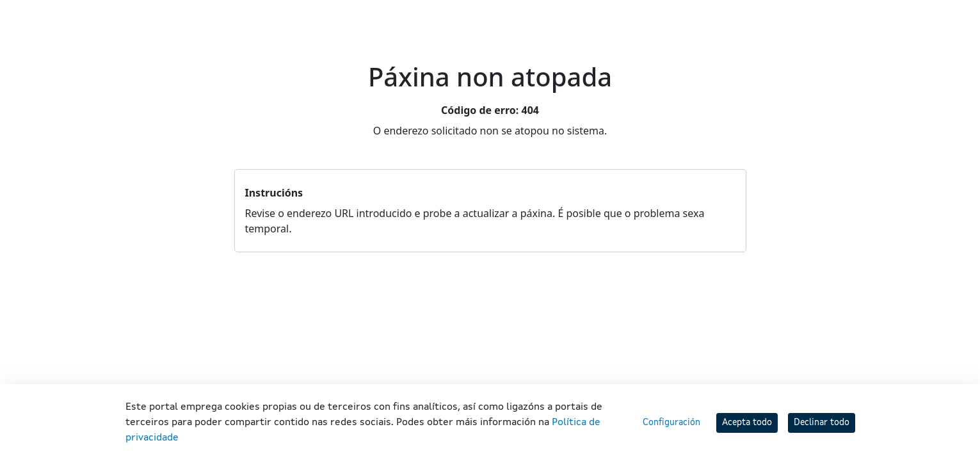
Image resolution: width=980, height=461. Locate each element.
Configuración (671, 423)
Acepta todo (747, 423)
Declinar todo (822, 423)
